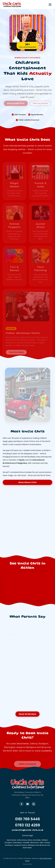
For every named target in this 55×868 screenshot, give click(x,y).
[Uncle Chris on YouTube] (28, 804)
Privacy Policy (28, 864)
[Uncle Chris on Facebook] (21, 804)
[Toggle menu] (50, 5)
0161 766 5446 (27, 819)
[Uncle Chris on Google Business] (34, 804)
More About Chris (27, 482)
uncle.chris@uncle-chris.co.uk (27, 830)
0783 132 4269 (27, 825)
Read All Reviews (27, 714)
